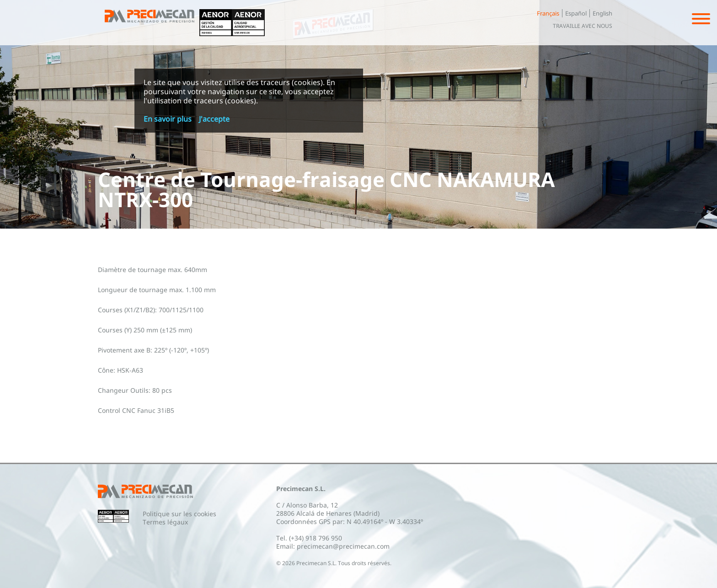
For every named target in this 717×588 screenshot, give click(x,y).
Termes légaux (165, 522)
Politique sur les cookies (179, 514)
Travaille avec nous (583, 26)
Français (548, 13)
